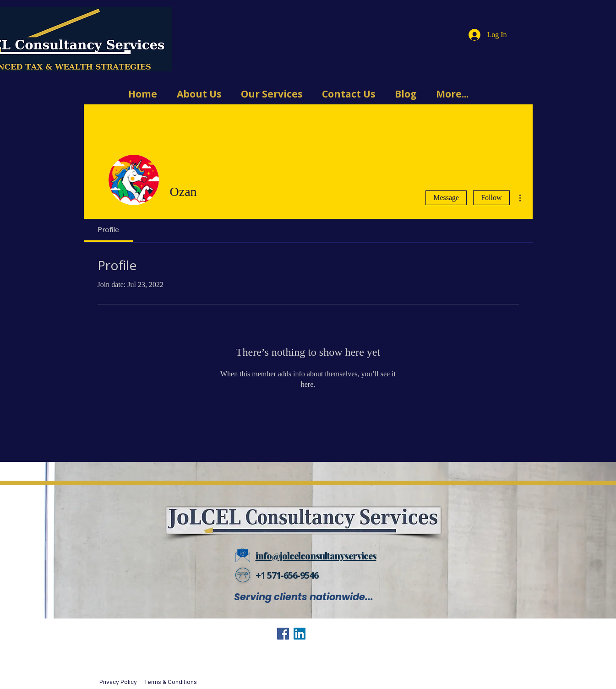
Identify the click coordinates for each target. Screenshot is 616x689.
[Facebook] (283, 634)
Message (446, 198)
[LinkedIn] (300, 634)
